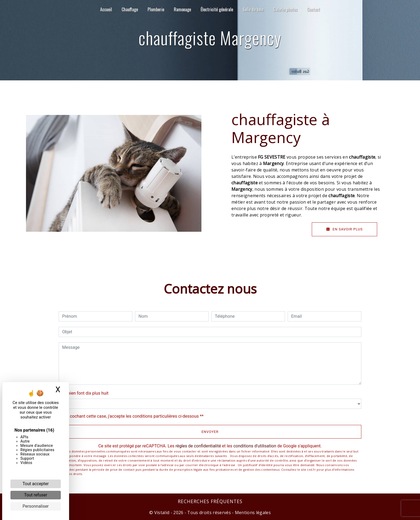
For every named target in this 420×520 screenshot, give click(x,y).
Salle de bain (253, 9)
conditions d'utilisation (255, 446)
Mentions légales (252, 512)
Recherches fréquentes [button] (210, 501)
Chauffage (130, 9)
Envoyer (210, 432)
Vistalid (162, 512)
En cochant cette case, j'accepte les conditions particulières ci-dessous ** (134, 416)
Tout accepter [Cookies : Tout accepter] (36, 484)
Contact (313, 9)
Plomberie (156, 9)
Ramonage (182, 9)
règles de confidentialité (198, 446)
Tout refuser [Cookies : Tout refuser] (36, 495)
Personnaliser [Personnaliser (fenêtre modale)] (36, 506)
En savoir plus (344, 229)
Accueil (106, 9)
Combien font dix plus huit (84, 393)
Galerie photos (285, 9)
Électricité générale (217, 9)
